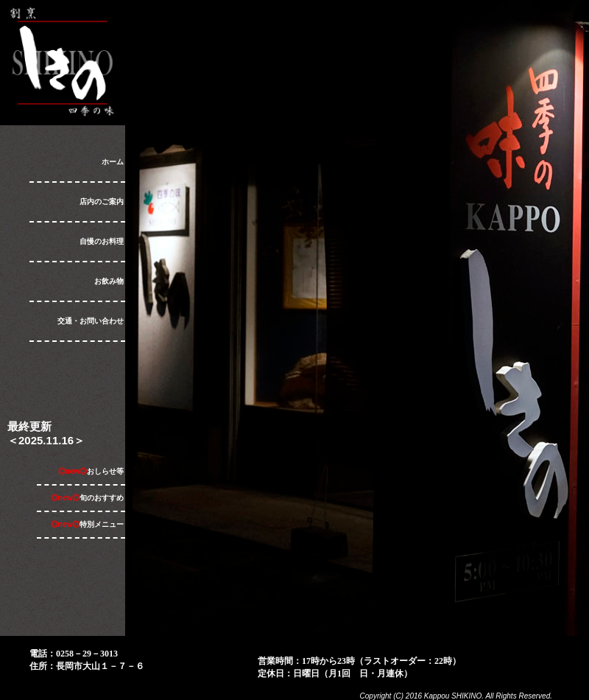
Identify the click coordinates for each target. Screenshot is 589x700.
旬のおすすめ (87, 498)
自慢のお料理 (102, 241)
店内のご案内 (102, 202)
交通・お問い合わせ (91, 321)
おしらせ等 (91, 471)
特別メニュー (87, 524)
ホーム (113, 162)
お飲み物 (109, 281)
